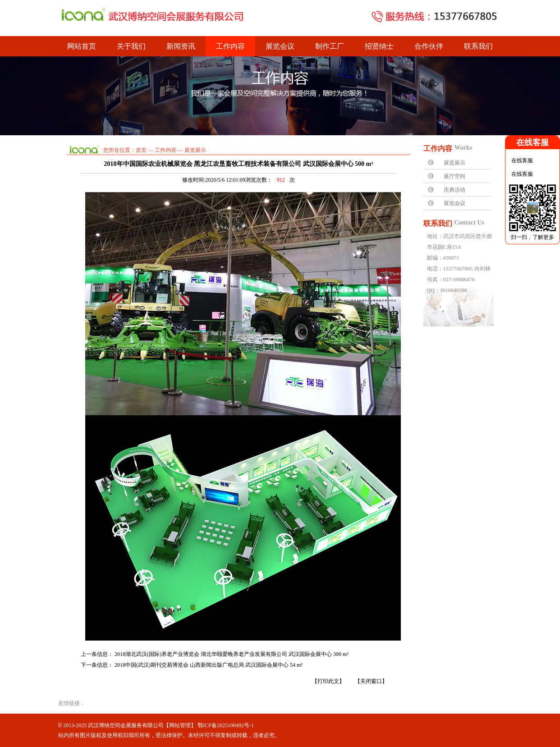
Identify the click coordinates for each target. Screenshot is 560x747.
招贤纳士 (379, 46)
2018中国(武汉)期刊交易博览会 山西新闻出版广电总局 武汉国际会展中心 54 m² (209, 665)
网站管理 (180, 725)
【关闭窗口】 (371, 681)
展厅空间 (454, 176)
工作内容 (230, 46)
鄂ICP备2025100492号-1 (226, 725)
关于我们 (131, 46)
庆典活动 (454, 190)
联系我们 (478, 46)
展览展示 (454, 163)
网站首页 (82, 46)
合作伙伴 (429, 46)
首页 (141, 150)
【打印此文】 (328, 681)
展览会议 (280, 46)
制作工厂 (330, 46)
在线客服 (521, 160)
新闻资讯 (181, 46)
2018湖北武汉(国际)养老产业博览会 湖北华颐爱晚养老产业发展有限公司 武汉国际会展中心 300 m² (232, 654)
